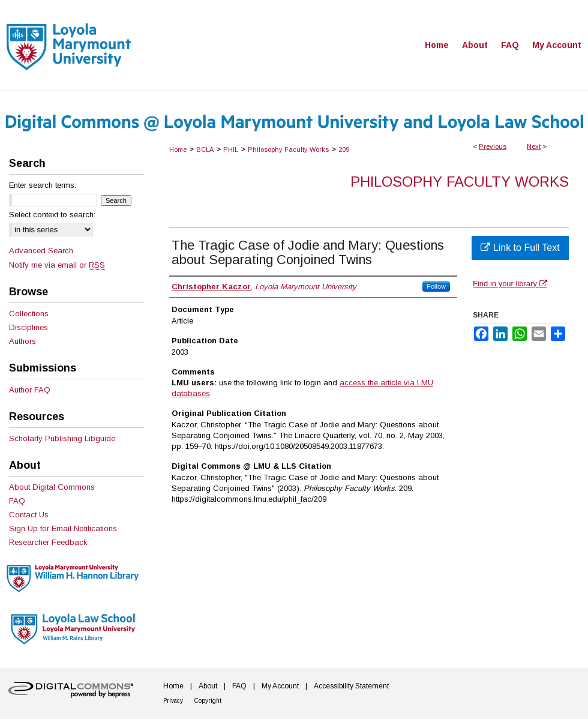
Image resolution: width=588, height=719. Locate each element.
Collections (29, 314)
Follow (436, 286)
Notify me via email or (57, 265)
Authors (22, 341)
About (208, 686)
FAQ (17, 501)
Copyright (208, 701)
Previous (493, 146)
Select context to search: (52, 215)
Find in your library (510, 284)
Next (534, 146)
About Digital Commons (52, 487)
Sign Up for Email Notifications (63, 528)
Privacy (173, 701)
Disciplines (28, 327)
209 (344, 149)
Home (178, 149)
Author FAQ (30, 390)
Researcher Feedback (48, 542)
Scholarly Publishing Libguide (62, 438)
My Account (280, 686)
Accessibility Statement (351, 686)
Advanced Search (41, 251)
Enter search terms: (43, 185)
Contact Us (29, 515)
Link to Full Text (520, 248)
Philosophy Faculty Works (288, 149)
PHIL (231, 149)
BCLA (205, 149)
